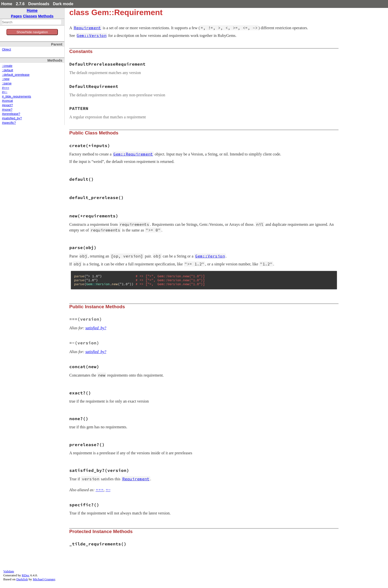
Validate (9, 571)
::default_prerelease (16, 75)
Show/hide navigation (32, 32)
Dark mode (63, 4)
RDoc (26, 575)
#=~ (5, 92)
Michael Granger (44, 579)
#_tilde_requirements (17, 97)
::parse (7, 83)
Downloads (39, 4)
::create (7, 66)
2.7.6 (20, 4)
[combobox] (32, 22)
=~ (108, 490)
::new (6, 79)
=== (99, 490)
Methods (46, 16)
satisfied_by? (96, 328)
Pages (16, 16)
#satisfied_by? (12, 118)
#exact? (7, 105)
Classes (30, 16)
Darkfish (22, 579)
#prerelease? (11, 114)
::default (8, 70)
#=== (6, 88)
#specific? (9, 123)
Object (6, 50)
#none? (7, 110)
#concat (7, 101)
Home (7, 4)
